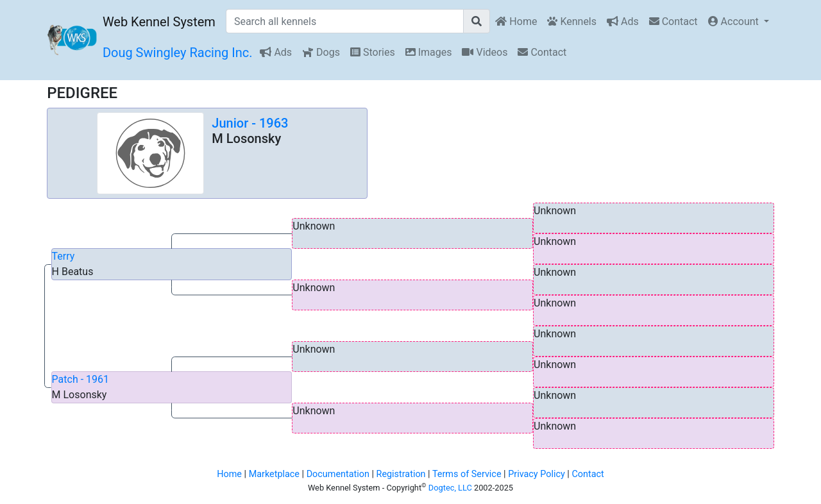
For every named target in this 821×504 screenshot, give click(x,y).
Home (516, 21)
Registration (401, 474)
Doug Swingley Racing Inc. (178, 53)
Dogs (321, 52)
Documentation (338, 474)
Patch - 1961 (80, 379)
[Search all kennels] (345, 21)
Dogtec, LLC (450, 488)
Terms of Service (467, 474)
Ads (623, 21)
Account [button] (735, 21)
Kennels (572, 21)
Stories (373, 52)
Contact (673, 21)
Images (429, 52)
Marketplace (274, 474)
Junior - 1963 (250, 123)
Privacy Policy (537, 474)
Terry (63, 256)
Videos (485, 52)
